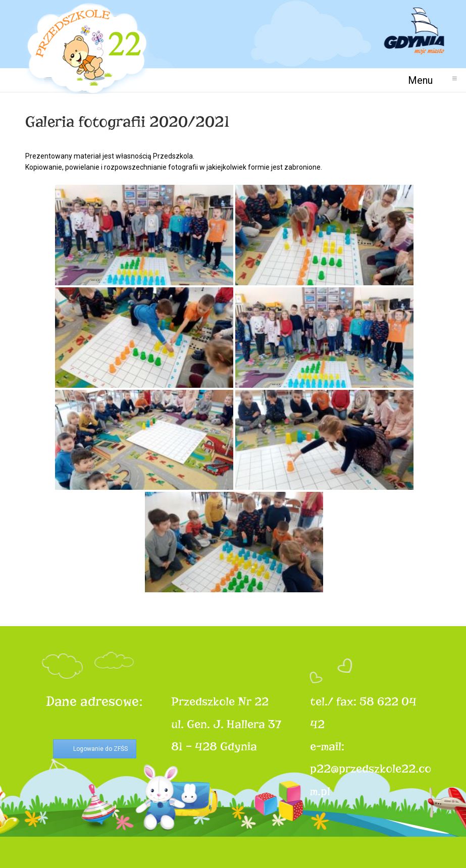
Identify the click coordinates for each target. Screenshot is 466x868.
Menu (424, 80)
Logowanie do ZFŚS (100, 749)
